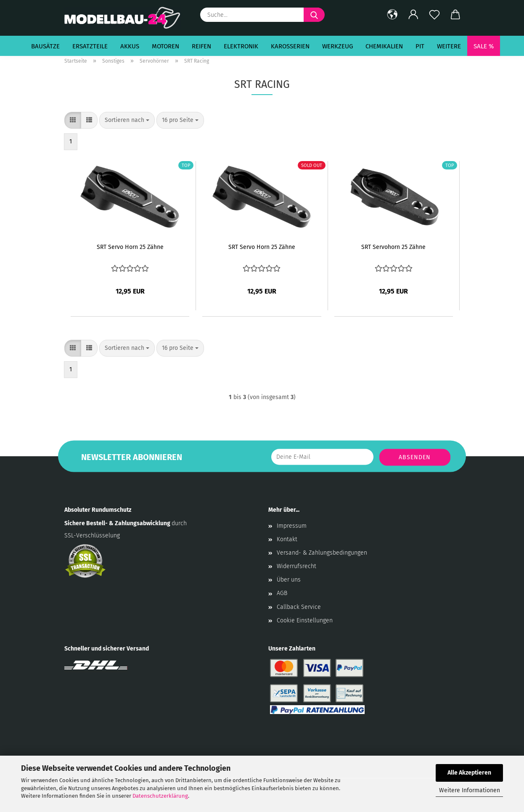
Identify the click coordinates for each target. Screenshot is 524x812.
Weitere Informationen (470, 790)
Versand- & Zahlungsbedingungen (322, 553)
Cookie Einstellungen (305, 620)
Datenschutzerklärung (160, 796)
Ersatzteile (90, 46)
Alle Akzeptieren (469, 773)
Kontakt (287, 539)
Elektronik (241, 46)
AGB (282, 593)
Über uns (289, 580)
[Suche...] (314, 15)
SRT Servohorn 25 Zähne (393, 247)
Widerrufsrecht (296, 566)
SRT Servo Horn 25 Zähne (130, 247)
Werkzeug (337, 46)
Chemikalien (384, 46)
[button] (392, 15)
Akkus (130, 46)
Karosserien (290, 46)
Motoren (165, 46)
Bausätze (45, 46)
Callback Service (299, 607)
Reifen (201, 46)
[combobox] (127, 120)
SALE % (484, 46)
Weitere (449, 46)
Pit (420, 46)
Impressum (292, 526)
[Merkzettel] (434, 15)
